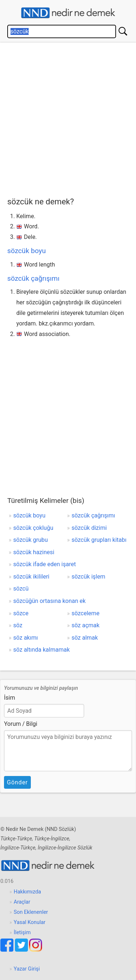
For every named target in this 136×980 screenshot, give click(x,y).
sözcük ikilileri (32, 577)
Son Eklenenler (31, 912)
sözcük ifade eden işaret (45, 564)
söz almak (85, 638)
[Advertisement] (68, 118)
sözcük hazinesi (34, 552)
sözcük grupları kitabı (99, 540)
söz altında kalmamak (42, 650)
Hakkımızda (27, 892)
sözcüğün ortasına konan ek (50, 601)
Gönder (17, 782)
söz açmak (85, 625)
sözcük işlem (88, 577)
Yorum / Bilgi (21, 724)
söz (18, 625)
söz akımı (26, 638)
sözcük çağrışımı (33, 278)
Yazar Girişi (27, 969)
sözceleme (85, 613)
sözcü (21, 589)
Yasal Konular (30, 922)
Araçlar (22, 902)
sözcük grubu (31, 540)
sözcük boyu (26, 251)
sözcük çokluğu (33, 528)
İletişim (22, 933)
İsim (10, 698)
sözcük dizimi (89, 528)
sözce (21, 613)
